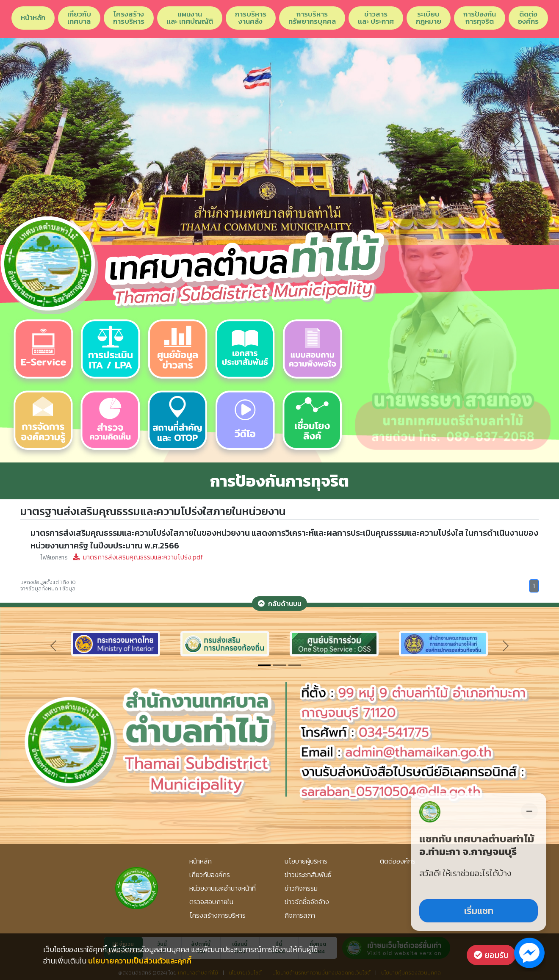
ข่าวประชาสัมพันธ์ (308, 875)
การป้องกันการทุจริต (480, 18)
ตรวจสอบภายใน (211, 902)
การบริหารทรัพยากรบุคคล (312, 18)
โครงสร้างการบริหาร (129, 18)
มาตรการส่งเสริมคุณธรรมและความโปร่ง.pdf (122, 557)
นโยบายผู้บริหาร (306, 861)
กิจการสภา (300, 915)
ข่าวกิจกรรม (301, 888)
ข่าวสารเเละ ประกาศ (376, 18)
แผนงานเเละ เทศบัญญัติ (190, 18)
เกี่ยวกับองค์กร (210, 875)
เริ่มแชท (479, 911)
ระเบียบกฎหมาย (429, 18)
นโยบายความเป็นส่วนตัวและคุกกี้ (140, 961)
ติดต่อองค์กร (528, 18)
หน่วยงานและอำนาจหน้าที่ (223, 888)
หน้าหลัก (33, 17)
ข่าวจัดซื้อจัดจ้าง (307, 902)
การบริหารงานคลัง (251, 18)
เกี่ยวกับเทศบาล (79, 18)
